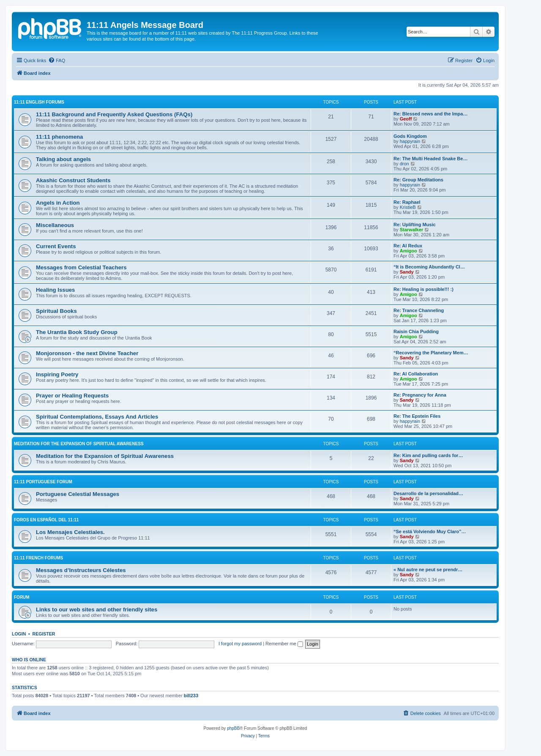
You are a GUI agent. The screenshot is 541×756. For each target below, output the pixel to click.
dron (404, 164)
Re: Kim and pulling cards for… (428, 455)
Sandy (407, 272)
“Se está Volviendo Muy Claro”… (430, 531)
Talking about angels (63, 159)
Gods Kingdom (410, 136)
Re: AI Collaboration (416, 374)
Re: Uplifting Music (415, 225)
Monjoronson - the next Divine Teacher (87, 353)
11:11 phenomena (59, 137)
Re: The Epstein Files (417, 416)
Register (44, 634)
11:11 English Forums (39, 102)
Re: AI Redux (408, 246)
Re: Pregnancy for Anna (420, 395)
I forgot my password (240, 644)
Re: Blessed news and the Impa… (430, 114)
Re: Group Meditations (418, 180)
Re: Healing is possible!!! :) (424, 289)
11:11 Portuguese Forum (43, 482)
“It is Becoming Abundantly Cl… (429, 267)
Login (19, 634)
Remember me (284, 644)
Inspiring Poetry (57, 374)
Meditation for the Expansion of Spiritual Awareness (79, 444)
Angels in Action (58, 203)
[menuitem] (57, 60)
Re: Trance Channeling (419, 310)
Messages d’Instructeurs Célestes (81, 570)
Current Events (56, 246)
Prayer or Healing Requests (72, 396)
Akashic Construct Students (73, 180)
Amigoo (408, 251)
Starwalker (412, 230)
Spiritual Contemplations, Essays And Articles (97, 417)
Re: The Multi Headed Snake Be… (430, 159)
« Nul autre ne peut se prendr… (428, 570)
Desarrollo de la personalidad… (428, 493)
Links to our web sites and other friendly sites (97, 609)
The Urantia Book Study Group (77, 332)
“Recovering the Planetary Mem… (431, 353)
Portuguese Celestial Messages (78, 494)
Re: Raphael (407, 202)
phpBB (233, 728)
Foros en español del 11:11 (46, 520)
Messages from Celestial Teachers (81, 267)
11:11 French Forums (38, 558)
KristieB (408, 207)
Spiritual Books (56, 311)
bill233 (191, 696)
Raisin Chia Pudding (416, 331)
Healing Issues (55, 290)
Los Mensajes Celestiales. (70, 532)
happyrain (410, 141)
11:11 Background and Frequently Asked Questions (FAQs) (114, 114)
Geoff (406, 119)
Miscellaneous (55, 225)
